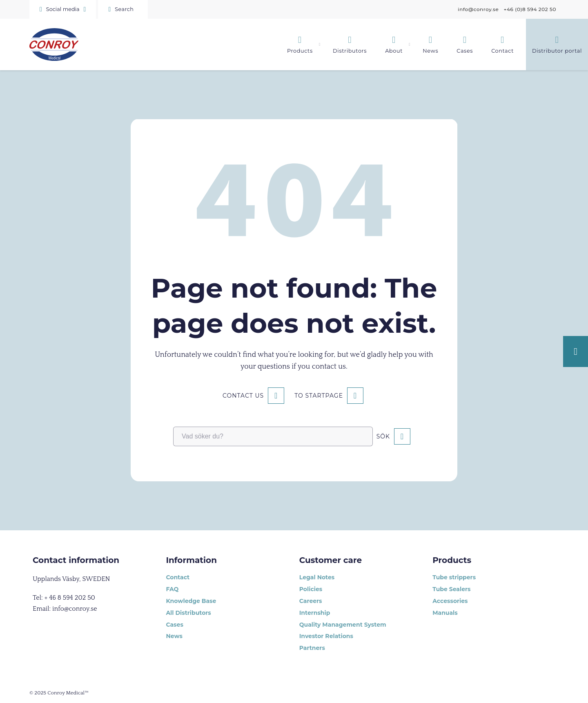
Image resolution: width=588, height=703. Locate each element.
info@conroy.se (478, 9)
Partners (312, 648)
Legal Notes (317, 577)
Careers (311, 601)
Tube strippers (454, 577)
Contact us (243, 396)
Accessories (450, 601)
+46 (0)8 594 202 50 (530, 9)
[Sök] (123, 9)
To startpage (319, 396)
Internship (315, 613)
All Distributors (188, 613)
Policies (311, 589)
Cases (174, 625)
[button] (63, 9)
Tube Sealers (451, 589)
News (174, 636)
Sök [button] (383, 436)
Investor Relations (326, 636)
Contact (178, 577)
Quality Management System (343, 625)
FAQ (172, 589)
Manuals (445, 613)
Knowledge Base (191, 601)
